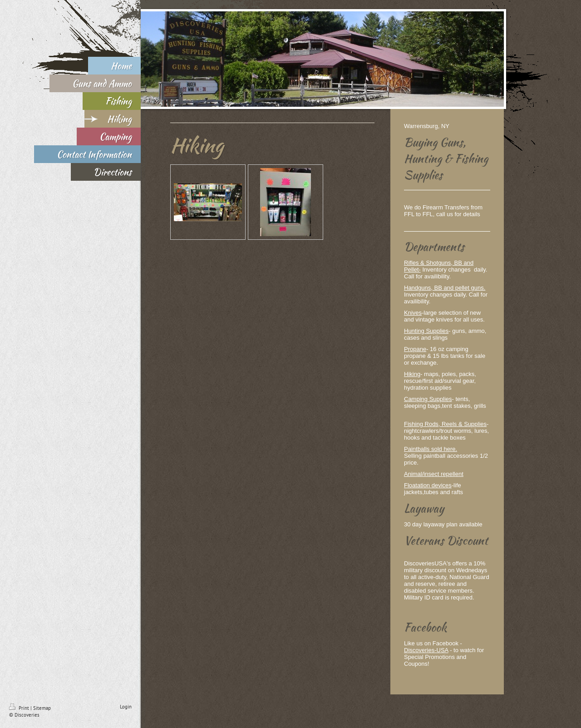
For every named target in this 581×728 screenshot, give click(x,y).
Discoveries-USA (426, 650)
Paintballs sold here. (431, 449)
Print (20, 708)
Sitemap (42, 708)
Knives (413, 313)
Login (126, 707)
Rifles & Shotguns (427, 263)
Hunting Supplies (426, 331)
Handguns (417, 288)
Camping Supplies (428, 399)
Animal (413, 474)
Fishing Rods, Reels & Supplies (445, 424)
